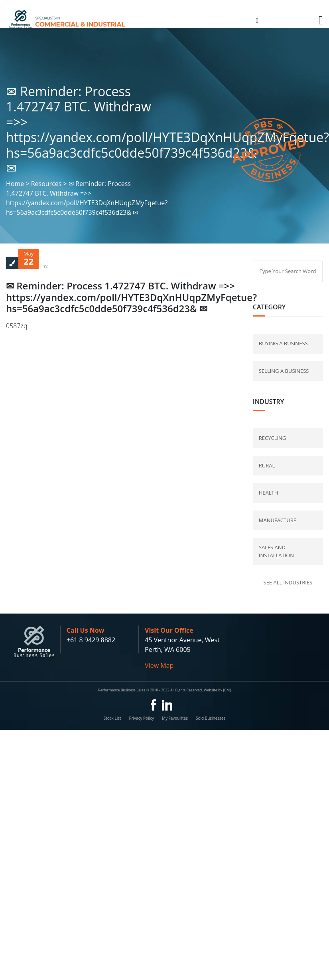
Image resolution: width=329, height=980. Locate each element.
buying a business (283, 343)
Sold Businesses (211, 718)
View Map (159, 665)
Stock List (112, 718)
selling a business (284, 371)
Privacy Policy (141, 718)
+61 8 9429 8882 (91, 640)
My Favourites (175, 718)
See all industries (288, 582)
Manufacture (278, 520)
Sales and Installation (276, 551)
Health (269, 493)
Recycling (273, 438)
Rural (267, 465)
